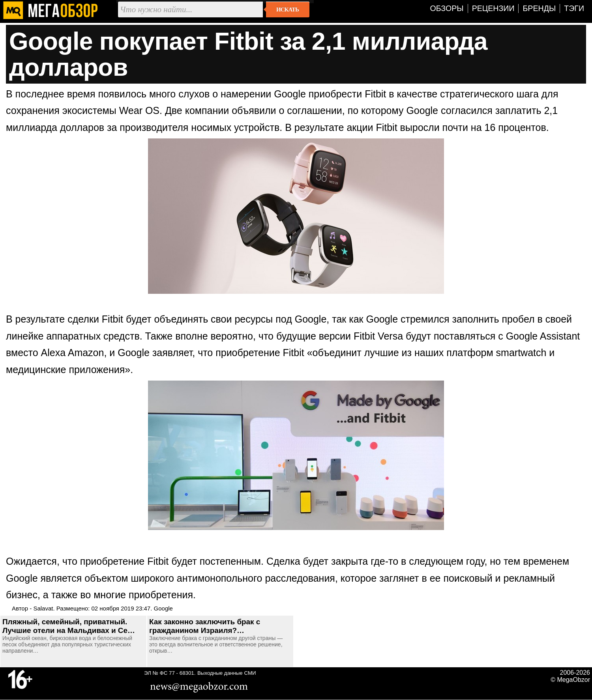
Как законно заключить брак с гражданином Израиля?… (205, 626)
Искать (288, 9)
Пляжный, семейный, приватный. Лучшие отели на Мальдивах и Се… (69, 626)
